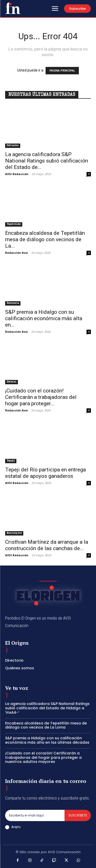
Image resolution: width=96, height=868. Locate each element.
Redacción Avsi (17, 253)
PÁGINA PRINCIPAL (62, 71)
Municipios (14, 533)
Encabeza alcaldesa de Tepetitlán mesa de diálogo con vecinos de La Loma (46, 725)
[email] (35, 815)
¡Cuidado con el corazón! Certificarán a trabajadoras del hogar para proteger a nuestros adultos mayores (43, 758)
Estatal (12, 382)
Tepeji (11, 461)
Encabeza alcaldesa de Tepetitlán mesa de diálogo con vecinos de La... (45, 239)
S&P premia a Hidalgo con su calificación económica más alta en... (44, 318)
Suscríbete (78, 815)
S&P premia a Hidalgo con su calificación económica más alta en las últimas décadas (47, 740)
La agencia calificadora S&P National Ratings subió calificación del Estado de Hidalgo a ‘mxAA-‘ (47, 708)
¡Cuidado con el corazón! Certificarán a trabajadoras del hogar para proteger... (41, 397)
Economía (13, 303)
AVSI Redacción (17, 174)
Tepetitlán (14, 224)
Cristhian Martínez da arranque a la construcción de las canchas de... (47, 545)
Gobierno (13, 146)
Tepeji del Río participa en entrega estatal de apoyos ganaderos (45, 473)
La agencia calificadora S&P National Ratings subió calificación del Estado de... (47, 161)
